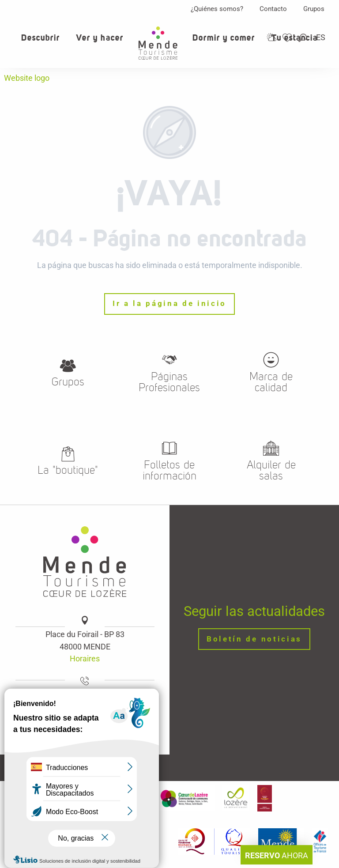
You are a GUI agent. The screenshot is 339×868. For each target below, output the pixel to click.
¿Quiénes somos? (217, 9)
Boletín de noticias (254, 639)
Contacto (273, 9)
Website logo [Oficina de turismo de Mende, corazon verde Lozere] (27, 78)
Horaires (85, 659)
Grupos (314, 9)
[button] (303, 38)
